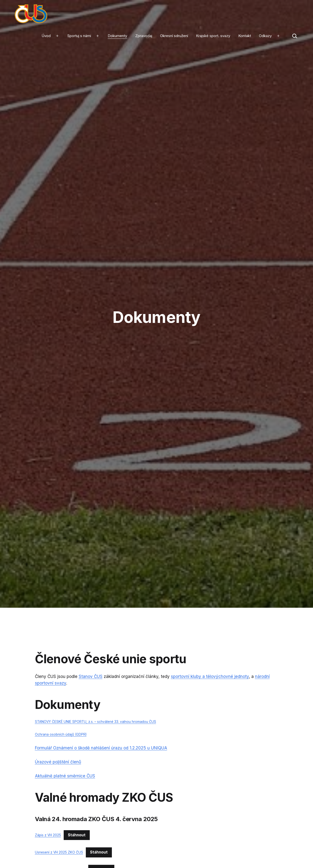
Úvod (46, 36)
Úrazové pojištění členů (58, 762)
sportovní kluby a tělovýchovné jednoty (210, 676)
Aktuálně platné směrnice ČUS (65, 776)
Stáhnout (77, 835)
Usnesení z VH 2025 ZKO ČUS (59, 852)
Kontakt (245, 36)
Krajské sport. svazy (213, 36)
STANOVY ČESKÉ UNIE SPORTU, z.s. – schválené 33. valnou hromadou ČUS (96, 722)
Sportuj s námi (79, 36)
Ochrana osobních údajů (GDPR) (61, 734)
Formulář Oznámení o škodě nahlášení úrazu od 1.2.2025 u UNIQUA (101, 748)
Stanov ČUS (91, 676)
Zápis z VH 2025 (48, 835)
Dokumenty (117, 36)
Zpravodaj (144, 36)
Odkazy (265, 36)
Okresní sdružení (174, 36)
